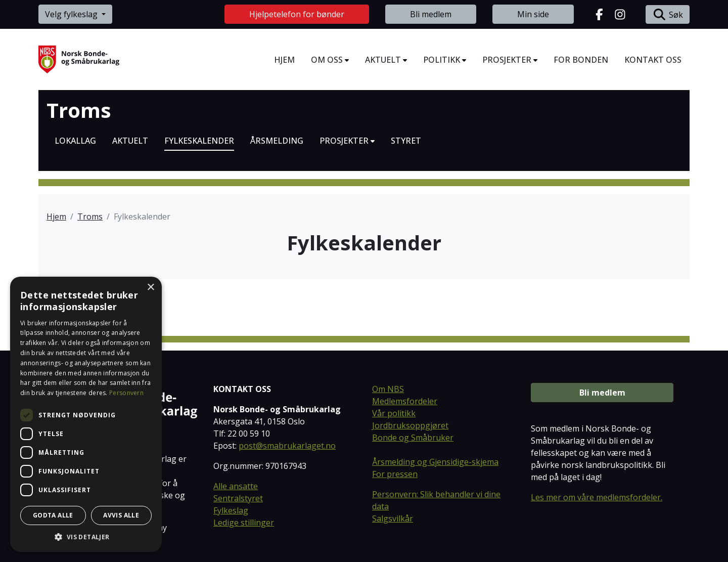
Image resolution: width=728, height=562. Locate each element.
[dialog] (86, 414)
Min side (533, 14)
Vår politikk (394, 413)
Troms (79, 110)
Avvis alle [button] (121, 515)
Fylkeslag (231, 510)
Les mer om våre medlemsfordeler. (597, 497)
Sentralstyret (238, 498)
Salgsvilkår (393, 518)
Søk (668, 14)
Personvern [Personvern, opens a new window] (126, 393)
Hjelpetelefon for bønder (297, 14)
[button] (86, 537)
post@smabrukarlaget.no (287, 446)
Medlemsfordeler (405, 401)
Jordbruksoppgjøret (410, 425)
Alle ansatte (236, 486)
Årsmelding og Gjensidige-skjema (435, 462)
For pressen (395, 474)
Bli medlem (431, 14)
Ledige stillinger (244, 523)
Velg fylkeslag (72, 14)
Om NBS (388, 389)
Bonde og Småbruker (413, 438)
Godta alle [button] (53, 515)
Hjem (56, 217)
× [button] (150, 288)
